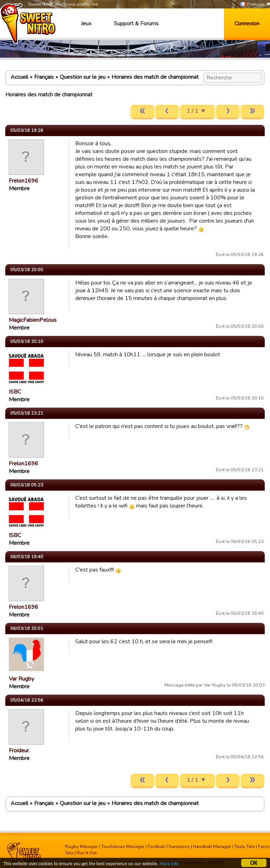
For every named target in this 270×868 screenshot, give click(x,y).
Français (252, 4)
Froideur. (19, 751)
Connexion (247, 24)
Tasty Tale (245, 847)
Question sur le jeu (83, 77)
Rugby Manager (82, 847)
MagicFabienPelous (33, 320)
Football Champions (169, 847)
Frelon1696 (24, 181)
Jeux (86, 24)
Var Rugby (21, 679)
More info (169, 864)
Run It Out (87, 853)
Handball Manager (212, 847)
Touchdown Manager (123, 847)
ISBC (15, 392)
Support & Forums (136, 24)
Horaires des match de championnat (155, 77)
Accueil (19, 77)
